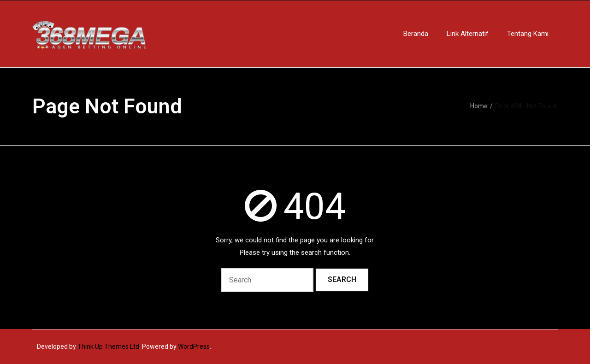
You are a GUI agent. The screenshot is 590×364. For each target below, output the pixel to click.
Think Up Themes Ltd (108, 346)
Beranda (416, 34)
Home (479, 106)
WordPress (194, 346)
